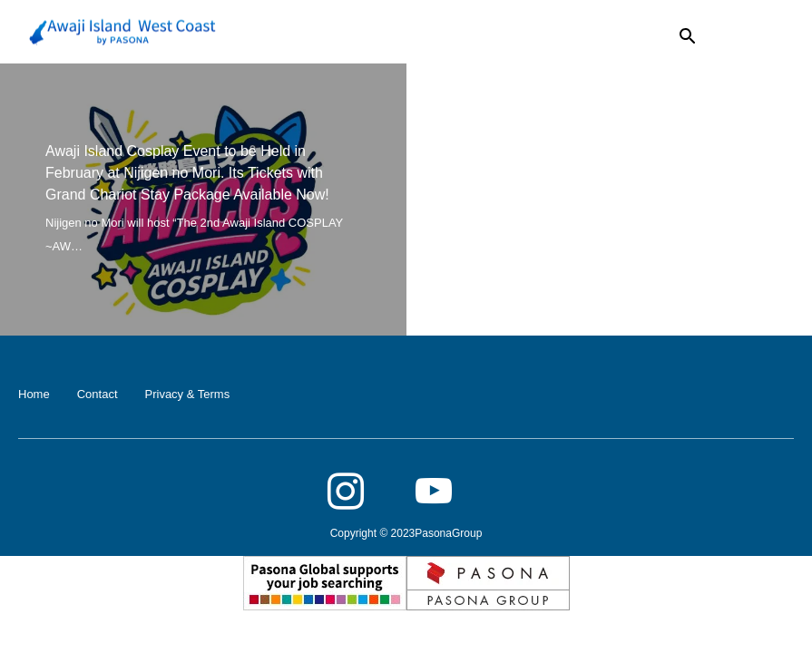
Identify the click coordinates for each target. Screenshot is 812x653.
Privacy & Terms (188, 394)
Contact (98, 394)
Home (34, 394)
